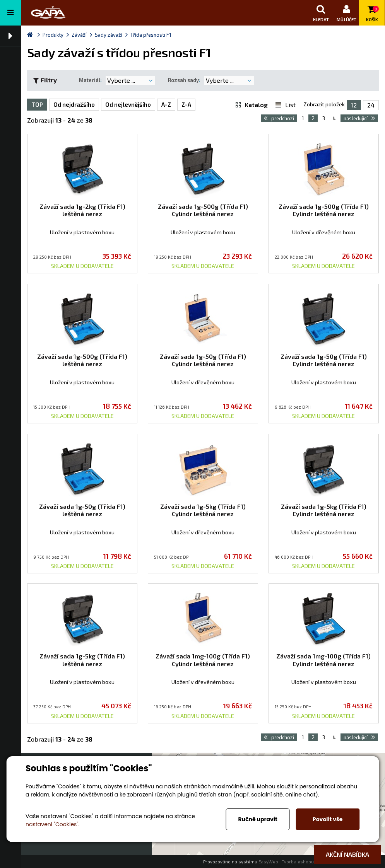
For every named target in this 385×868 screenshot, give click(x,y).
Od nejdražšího (74, 104)
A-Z (166, 104)
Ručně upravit (258, 819)
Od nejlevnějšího (128, 104)
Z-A (186, 104)
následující (359, 118)
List (290, 104)
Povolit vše (328, 819)
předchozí (279, 118)
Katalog (256, 104)
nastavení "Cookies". (52, 824)
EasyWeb (268, 862)
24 (371, 105)
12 (354, 105)
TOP (37, 104)
